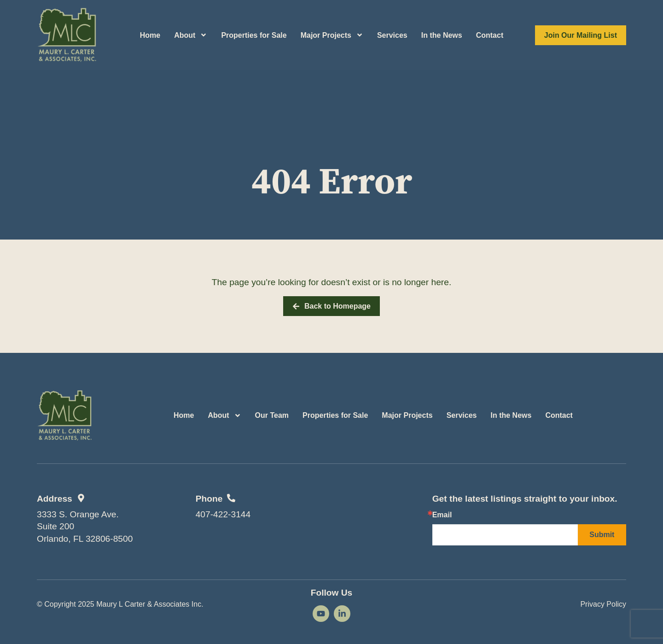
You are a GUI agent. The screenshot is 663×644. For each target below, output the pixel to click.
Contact (490, 35)
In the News (442, 35)
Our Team (272, 415)
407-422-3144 (223, 514)
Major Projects (332, 35)
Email (442, 515)
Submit (602, 535)
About (191, 35)
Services (392, 35)
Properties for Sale (254, 35)
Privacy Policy (603, 604)
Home (150, 35)
